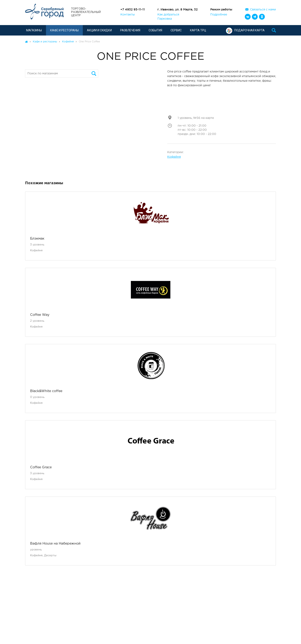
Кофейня (174, 157)
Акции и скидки (99, 30)
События (155, 30)
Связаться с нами (263, 10)
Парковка (165, 19)
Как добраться (168, 15)
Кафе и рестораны (64, 30)
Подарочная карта (245, 30)
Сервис (176, 30)
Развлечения (130, 30)
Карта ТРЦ (198, 30)
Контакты (128, 15)
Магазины (34, 30)
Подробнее (219, 15)
